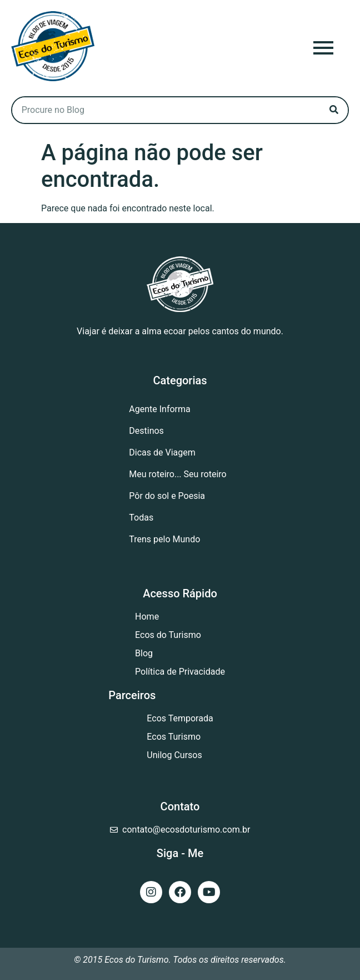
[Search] (334, 110)
